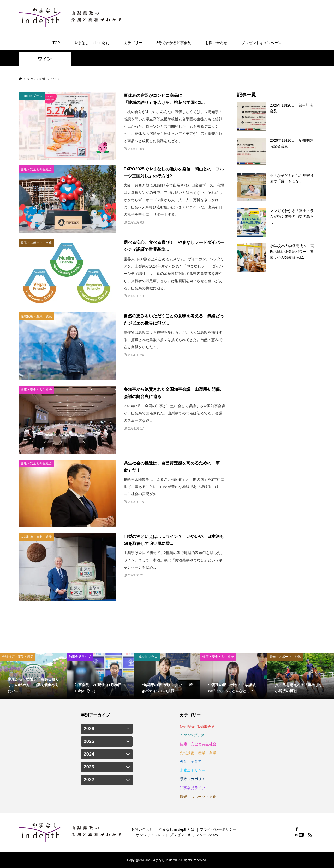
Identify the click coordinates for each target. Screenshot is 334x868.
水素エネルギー (193, 770)
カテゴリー (133, 43)
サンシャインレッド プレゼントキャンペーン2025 (177, 835)
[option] (33, 676)
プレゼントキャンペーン (261, 43)
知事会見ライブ (193, 788)
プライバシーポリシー (218, 829)
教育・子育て (191, 761)
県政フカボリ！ (193, 779)
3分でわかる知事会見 (174, 43)
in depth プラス (192, 735)
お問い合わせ (216, 43)
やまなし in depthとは (92, 43)
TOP (56, 43)
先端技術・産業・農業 (198, 753)
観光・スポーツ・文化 (198, 797)
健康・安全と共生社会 (198, 744)
